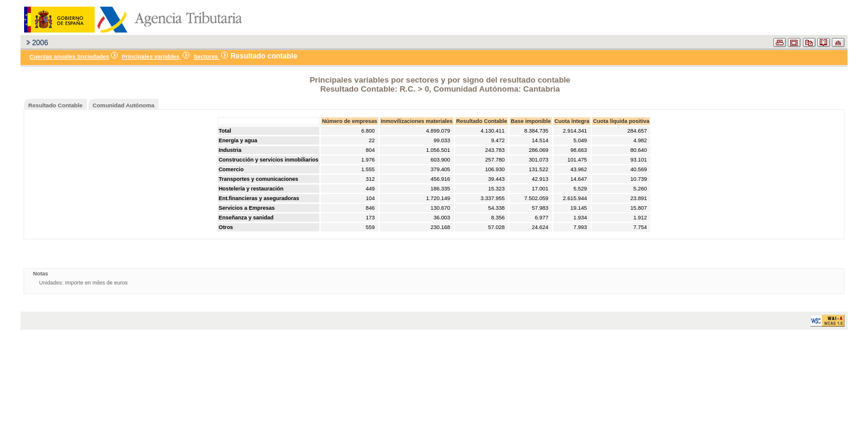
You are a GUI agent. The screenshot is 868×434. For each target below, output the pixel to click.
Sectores (206, 56)
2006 (40, 43)
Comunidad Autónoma (124, 105)
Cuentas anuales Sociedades (69, 56)
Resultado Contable (55, 105)
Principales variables (151, 56)
